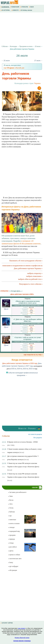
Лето (10, 504)
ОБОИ (32, 7)
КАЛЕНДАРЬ (5, 7)
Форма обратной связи (22, 638)
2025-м (14, 369)
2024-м (19, 369)
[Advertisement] (22, 29)
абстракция (12, 570)
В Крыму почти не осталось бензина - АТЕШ (22, 442)
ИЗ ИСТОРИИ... (6, 10)
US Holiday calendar (26, 10)
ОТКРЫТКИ (24, 7)
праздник (12, 535)
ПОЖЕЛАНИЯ (15, 7)
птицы (11, 543)
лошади (11, 527)
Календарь (14, 46)
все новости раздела (35, 434)
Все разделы (38, 438)
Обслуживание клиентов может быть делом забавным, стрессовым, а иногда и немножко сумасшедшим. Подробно (22, 228)
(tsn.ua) (22, 452)
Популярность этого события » (31, 284)
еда (10, 516)
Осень (11, 508)
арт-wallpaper (13, 566)
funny (11, 562)
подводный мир (14, 531)
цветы (11, 551)
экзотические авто (15, 559)
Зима (10, 496)
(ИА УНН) (11, 445)
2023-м (25, 369)
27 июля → (38, 61)
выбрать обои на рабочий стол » (30, 279)
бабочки (11, 512)
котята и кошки (14, 523)
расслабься (12, 547)
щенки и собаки (14, 555)
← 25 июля (6, 61)
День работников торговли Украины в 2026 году (20, 363)
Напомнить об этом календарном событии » (26, 261)
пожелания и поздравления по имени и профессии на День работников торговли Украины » (22, 267)
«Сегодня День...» (16, 291)
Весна (11, 500)
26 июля (38, 46)
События (5, 46)
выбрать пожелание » (34, 276)
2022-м (31, 369)
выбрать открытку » (35, 273)
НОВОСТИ (15, 10)
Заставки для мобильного (17, 492)
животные (12, 520)
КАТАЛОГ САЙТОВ (7, 623)
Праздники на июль (26, 46)
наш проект (22, 628)
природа (11, 539)
